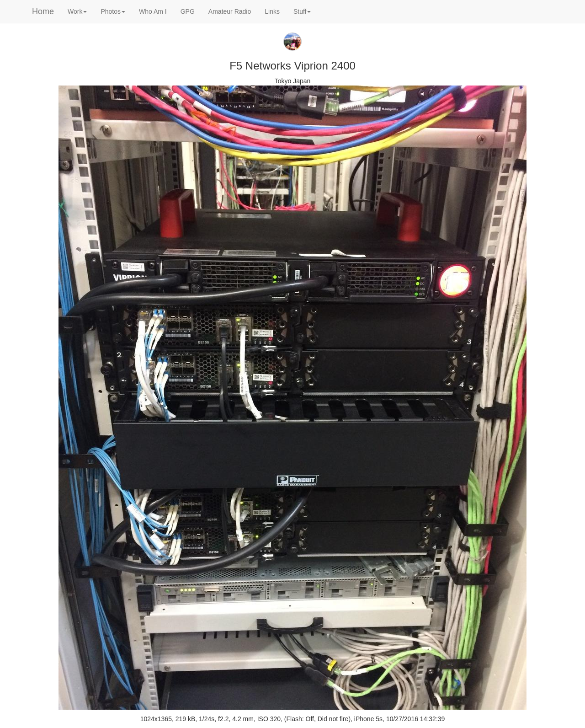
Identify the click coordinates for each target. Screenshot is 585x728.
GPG (188, 11)
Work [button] (77, 11)
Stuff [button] (302, 11)
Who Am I (153, 11)
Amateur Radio (230, 11)
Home (43, 11)
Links (272, 11)
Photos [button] (113, 11)
